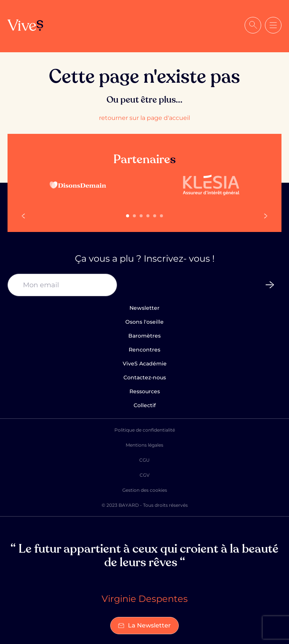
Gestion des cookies (145, 490)
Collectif (145, 405)
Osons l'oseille (144, 322)
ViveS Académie (145, 364)
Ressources (145, 391)
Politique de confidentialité (145, 430)
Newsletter (144, 308)
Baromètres (144, 336)
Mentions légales (144, 445)
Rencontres (144, 350)
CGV (144, 475)
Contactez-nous (145, 377)
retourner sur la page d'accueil (144, 118)
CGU (144, 460)
